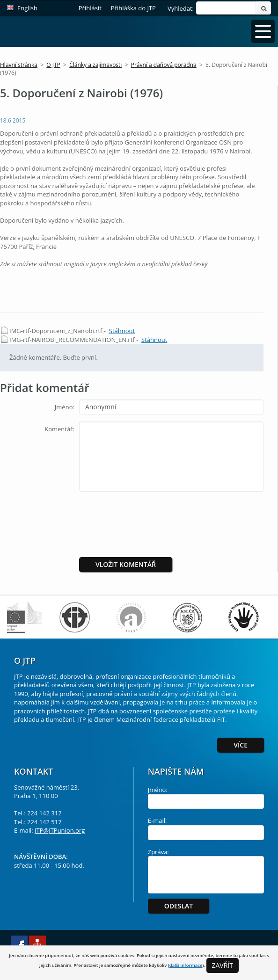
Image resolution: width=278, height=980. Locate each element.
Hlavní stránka (19, 65)
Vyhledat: (181, 8)
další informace (186, 965)
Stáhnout (122, 331)
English (27, 8)
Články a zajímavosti (95, 65)
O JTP (53, 65)
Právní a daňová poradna (164, 65)
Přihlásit (90, 8)
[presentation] (157, 517)
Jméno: (65, 407)
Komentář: (59, 429)
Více (241, 745)
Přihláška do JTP (133, 8)
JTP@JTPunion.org (60, 830)
